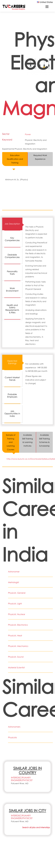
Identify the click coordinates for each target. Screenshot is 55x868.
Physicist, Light (15, 604)
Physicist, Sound (16, 657)
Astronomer (14, 572)
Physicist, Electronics (18, 625)
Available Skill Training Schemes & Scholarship (45, 440)
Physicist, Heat (15, 636)
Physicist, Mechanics (18, 646)
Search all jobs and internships (36, 827)
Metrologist (13, 582)
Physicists (12, 738)
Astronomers (14, 727)
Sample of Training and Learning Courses (11, 442)
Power (28, 134)
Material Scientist (16, 668)
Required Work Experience (40, 157)
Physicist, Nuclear (17, 614)
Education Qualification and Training (15, 159)
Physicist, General (17, 593)
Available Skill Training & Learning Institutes (27, 440)
